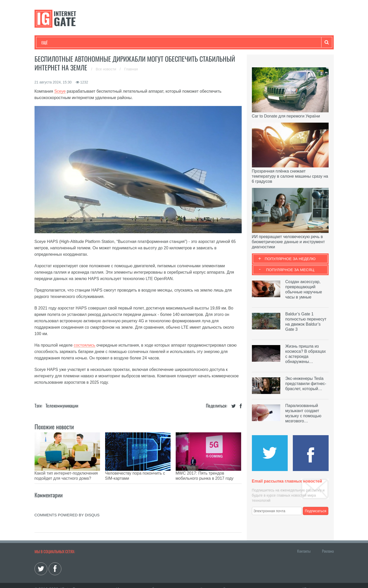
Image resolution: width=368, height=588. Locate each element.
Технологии (51, 42)
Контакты (304, 543)
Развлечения (78, 42)
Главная (131, 69)
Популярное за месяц (290, 270)
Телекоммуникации (62, 405)
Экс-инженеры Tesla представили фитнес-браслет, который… (306, 384)
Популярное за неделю (290, 259)
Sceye (60, 91)
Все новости (106, 69)
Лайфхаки (148, 42)
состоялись (84, 345)
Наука (125, 42)
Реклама (328, 543)
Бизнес (105, 42)
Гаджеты (196, 42)
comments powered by (67, 507)
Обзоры (173, 42)
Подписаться (316, 511)
